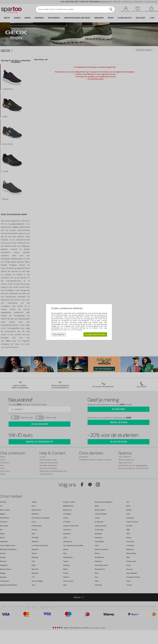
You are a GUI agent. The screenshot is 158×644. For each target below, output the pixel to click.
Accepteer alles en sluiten (95, 334)
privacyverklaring (73, 330)
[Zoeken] (111, 9)
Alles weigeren (59, 334)
